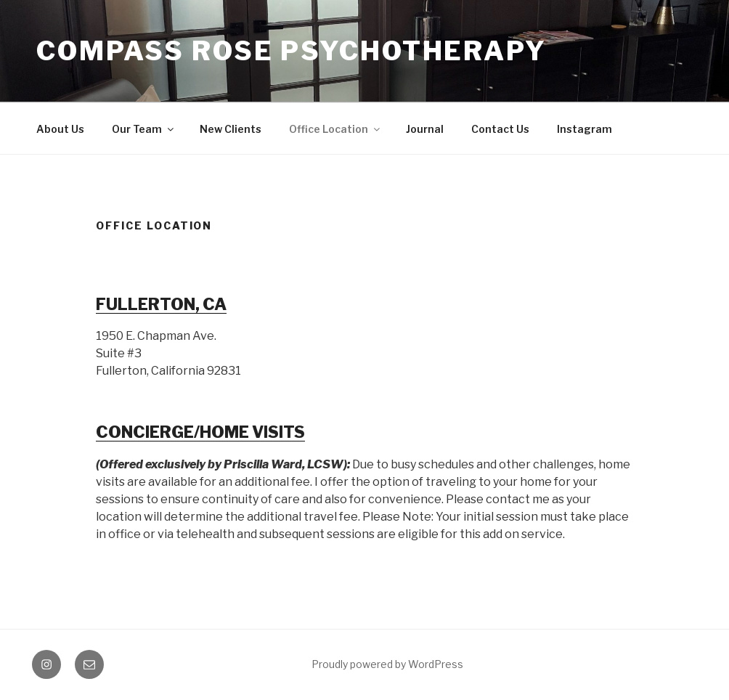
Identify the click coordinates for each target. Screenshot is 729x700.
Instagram (585, 129)
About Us (60, 129)
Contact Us (500, 129)
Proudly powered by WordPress (387, 664)
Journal (425, 129)
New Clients (231, 129)
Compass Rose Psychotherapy (292, 51)
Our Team (144, 129)
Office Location (335, 129)
